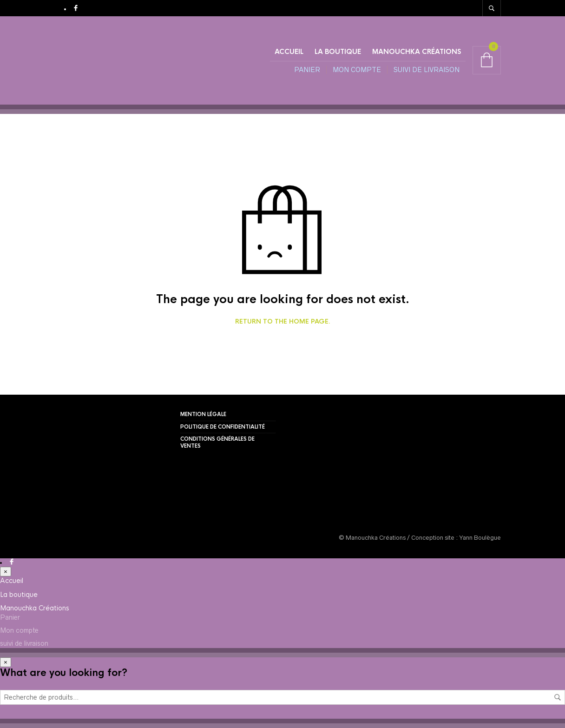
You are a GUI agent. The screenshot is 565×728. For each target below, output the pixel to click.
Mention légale (203, 414)
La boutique (338, 52)
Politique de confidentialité (223, 427)
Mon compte (357, 70)
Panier (307, 70)
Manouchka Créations (417, 52)
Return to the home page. (283, 322)
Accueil (289, 52)
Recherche (558, 697)
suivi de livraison (427, 70)
